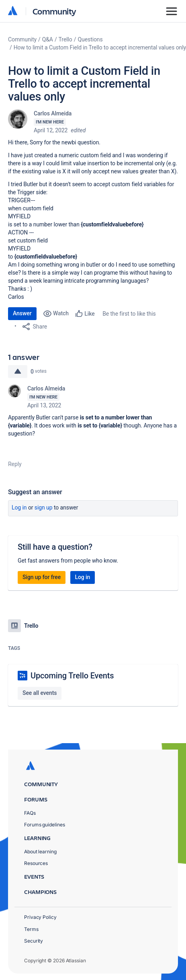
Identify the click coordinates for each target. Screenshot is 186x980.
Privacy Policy (40, 917)
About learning (40, 852)
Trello (65, 39)
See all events (40, 693)
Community (54, 11)
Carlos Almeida (53, 113)
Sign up (44, 507)
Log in (19, 507)
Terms (31, 929)
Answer (22, 313)
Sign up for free (42, 577)
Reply (15, 464)
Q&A (48, 39)
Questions (90, 39)
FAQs (30, 813)
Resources (36, 863)
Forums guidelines (45, 825)
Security (34, 941)
